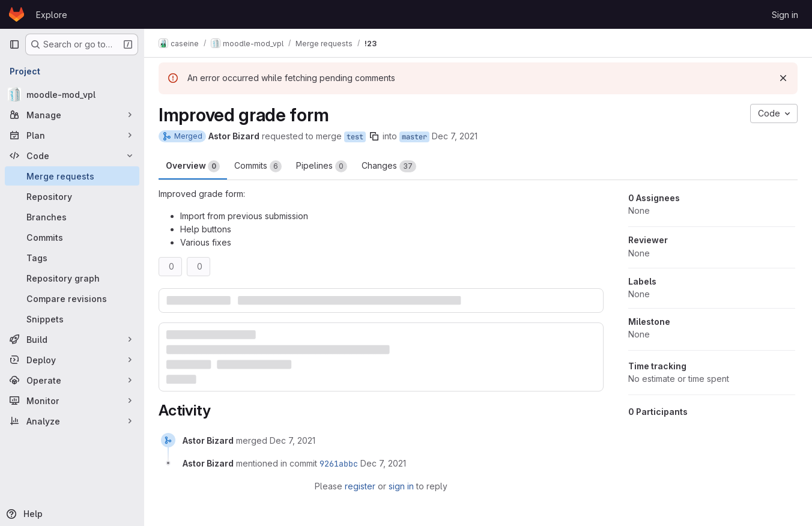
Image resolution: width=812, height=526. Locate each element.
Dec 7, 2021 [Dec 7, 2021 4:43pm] (455, 136)
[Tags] (72, 258)
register (360, 486)
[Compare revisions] (72, 298)
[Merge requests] (72, 176)
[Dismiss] (783, 78)
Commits (258, 166)
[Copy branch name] (374, 136)
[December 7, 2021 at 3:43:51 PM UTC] (292, 440)
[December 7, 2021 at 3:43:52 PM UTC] (383, 463)
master (414, 137)
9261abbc (339, 464)
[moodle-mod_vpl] (72, 94)
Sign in (785, 15)
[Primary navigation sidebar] (14, 44)
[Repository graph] (72, 278)
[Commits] (72, 237)
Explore (52, 15)
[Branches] (72, 217)
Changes (389, 166)
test (355, 137)
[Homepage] (17, 14)
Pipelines (322, 166)
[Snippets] (72, 319)
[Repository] (72, 196)
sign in (401, 486)
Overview (193, 166)
